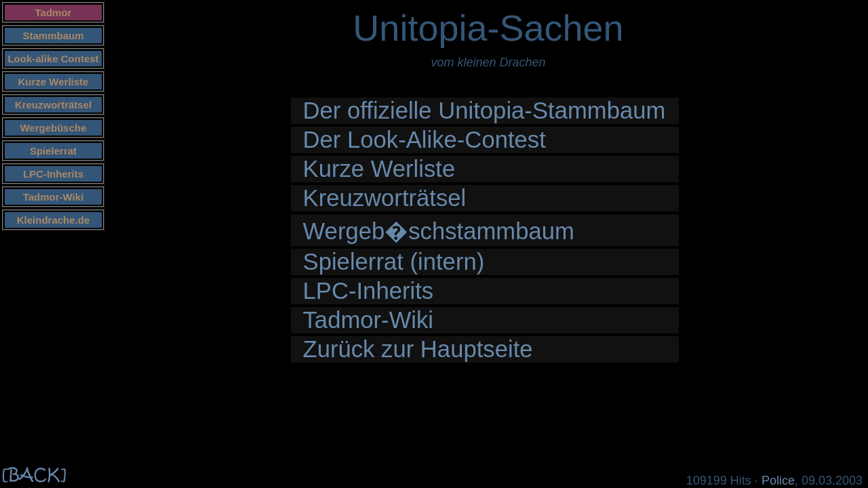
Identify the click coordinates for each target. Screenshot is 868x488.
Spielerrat (53, 151)
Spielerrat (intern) (394, 262)
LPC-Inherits (53, 174)
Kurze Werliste (54, 82)
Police (778, 481)
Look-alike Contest (53, 59)
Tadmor (54, 13)
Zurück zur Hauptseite (418, 349)
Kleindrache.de (54, 220)
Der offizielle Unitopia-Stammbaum (485, 110)
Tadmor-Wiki (54, 197)
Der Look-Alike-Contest (425, 140)
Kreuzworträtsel (53, 105)
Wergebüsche (53, 128)
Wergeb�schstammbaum (439, 231)
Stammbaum (53, 36)
